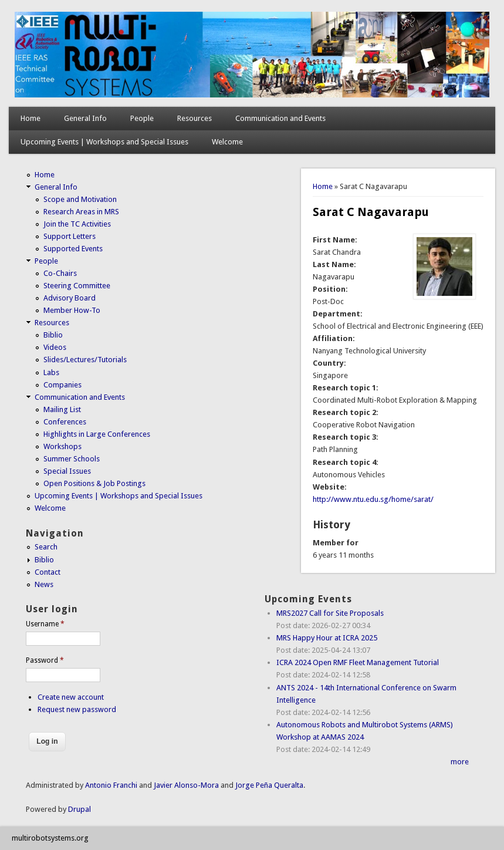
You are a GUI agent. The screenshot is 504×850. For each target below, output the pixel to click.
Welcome (227, 142)
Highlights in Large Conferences (97, 434)
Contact (48, 572)
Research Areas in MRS (81, 212)
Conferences (65, 422)
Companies (62, 385)
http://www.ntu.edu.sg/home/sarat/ (373, 499)
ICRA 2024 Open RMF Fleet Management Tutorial (358, 662)
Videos (55, 347)
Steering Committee (77, 286)
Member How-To (72, 310)
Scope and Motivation (80, 199)
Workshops (62, 446)
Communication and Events (280, 118)
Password (45, 660)
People (142, 118)
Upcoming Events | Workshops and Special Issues (104, 142)
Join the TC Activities (77, 224)
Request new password (77, 709)
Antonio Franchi (111, 785)
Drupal (80, 809)
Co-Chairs (60, 273)
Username (45, 624)
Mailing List (62, 409)
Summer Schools (72, 459)
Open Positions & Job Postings (94, 483)
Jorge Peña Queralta (269, 785)
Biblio (53, 335)
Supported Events (73, 249)
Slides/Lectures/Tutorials (85, 360)
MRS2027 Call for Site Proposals (330, 613)
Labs (51, 372)
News (44, 584)
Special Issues (67, 471)
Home (31, 118)
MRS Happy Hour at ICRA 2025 (327, 638)
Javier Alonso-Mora (185, 785)
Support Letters (70, 236)
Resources (195, 118)
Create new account (71, 697)
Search (46, 547)
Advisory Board (70, 298)
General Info (85, 118)
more (460, 762)
